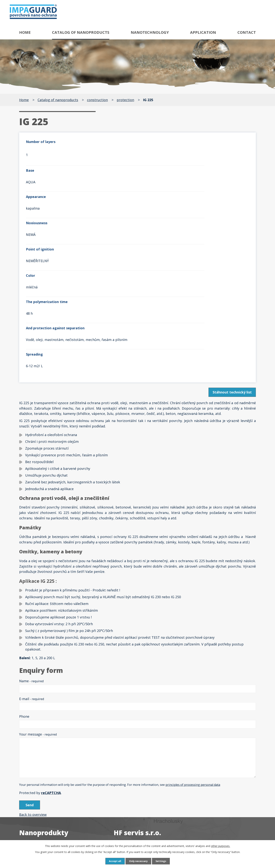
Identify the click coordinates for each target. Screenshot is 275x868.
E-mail (32, 581)
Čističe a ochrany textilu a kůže (50, 800)
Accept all (113, 861)
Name (31, 563)
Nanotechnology (150, 32)
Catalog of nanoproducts (81, 32)
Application (203, 32)
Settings (162, 861)
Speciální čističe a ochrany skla (50, 783)
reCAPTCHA (51, 675)
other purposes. (221, 846)
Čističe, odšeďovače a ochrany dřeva (54, 791)
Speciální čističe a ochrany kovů (51, 775)
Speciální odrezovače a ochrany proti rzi (58, 754)
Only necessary (138, 861)
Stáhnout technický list (231, 274)
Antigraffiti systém (40, 733)
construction (97, 100)
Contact (247, 32)
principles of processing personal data (193, 666)
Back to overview (33, 698)
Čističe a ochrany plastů (45, 808)
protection (125, 100)
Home (25, 32)
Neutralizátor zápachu (43, 829)
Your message (38, 616)
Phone (24, 598)
